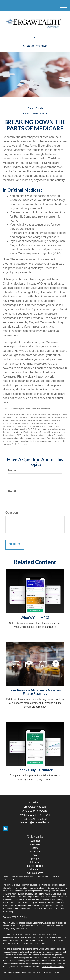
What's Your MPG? (35, 618)
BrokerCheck (8, 879)
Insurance (35, 852)
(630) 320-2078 (35, 46)
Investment (35, 844)
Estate (35, 848)
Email (12, 491)
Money (35, 859)
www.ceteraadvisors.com (53, 967)
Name (12, 470)
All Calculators (35, 873)
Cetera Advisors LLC (29, 937)
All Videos (35, 869)
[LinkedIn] (34, 38)
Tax (35, 855)
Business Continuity (52, 972)
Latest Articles (35, 866)
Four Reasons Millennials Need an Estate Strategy (35, 692)
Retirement (35, 841)
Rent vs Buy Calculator (35, 770)
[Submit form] (15, 545)
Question (12, 513)
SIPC (46, 940)
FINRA (40, 940)
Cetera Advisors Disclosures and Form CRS (22, 972)
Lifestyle (35, 862)
